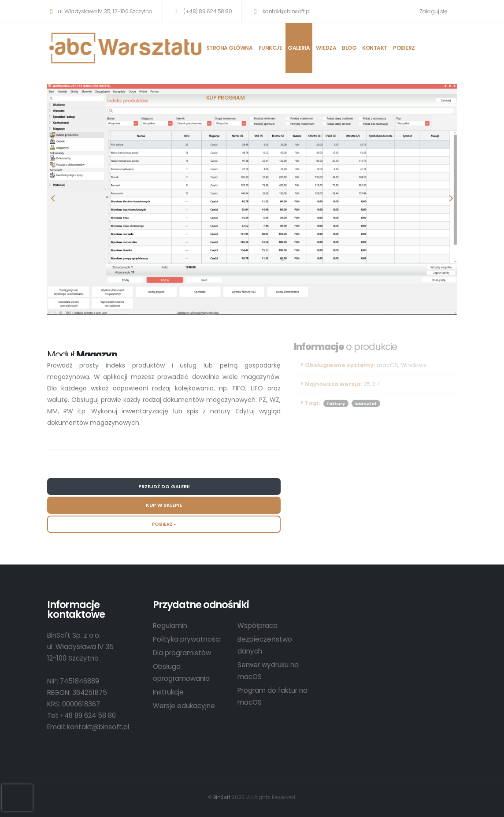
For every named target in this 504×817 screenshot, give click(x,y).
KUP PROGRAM (226, 98)
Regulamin (170, 626)
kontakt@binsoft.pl (281, 11)
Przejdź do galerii (164, 486)
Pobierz (162, 524)
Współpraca (258, 626)
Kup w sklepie (164, 505)
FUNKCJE (271, 48)
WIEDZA (326, 48)
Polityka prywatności (187, 639)
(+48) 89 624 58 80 (202, 11)
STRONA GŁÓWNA (230, 48)
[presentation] (54, 199)
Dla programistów (182, 653)
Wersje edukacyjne (184, 706)
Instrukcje (168, 692)
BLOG (349, 48)
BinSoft (222, 797)
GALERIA (299, 48)
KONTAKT (375, 48)
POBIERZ (404, 48)
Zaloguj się (434, 11)
